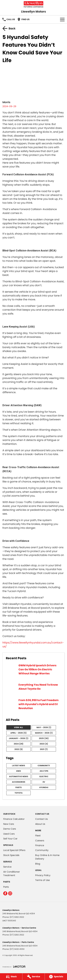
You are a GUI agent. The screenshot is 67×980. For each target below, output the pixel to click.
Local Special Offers (14, 850)
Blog (38, 864)
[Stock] (11, 977)
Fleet (38, 836)
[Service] (33, 977)
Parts (18, 787)
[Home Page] (33, 4)
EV (44, 782)
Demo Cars (10, 829)
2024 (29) (19, 744)
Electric (44, 776)
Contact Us (41, 819)
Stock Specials (11, 855)
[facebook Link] (5, 893)
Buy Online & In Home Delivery (47, 857)
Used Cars (9, 834)
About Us (40, 824)
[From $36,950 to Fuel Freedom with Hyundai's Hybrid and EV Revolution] (33, 706)
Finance (40, 845)
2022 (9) (19, 749)
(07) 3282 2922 (17, 917)
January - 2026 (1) (19, 738)
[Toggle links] (14, 967)
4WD (18, 771)
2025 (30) (44, 738)
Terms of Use (43, 880)
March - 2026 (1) (44, 733)
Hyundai (44, 787)
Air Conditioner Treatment (12, 874)
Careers (40, 841)
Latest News (18, 765)
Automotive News (19, 776)
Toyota (19, 793)
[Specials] (56, 977)
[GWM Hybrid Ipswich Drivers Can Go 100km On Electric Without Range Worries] (33, 671)
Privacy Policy (43, 875)
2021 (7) (44, 749)
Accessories (19, 782)
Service (7, 867)
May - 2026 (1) (44, 727)
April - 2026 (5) (18, 733)
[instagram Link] (10, 893)
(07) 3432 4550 (17, 949)
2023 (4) (44, 744)
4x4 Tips (44, 771)
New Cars (9, 824)
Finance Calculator (14, 819)
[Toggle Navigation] (62, 19)
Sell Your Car (10, 839)
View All (18, 727)
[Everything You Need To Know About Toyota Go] (33, 689)
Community (44, 765)
